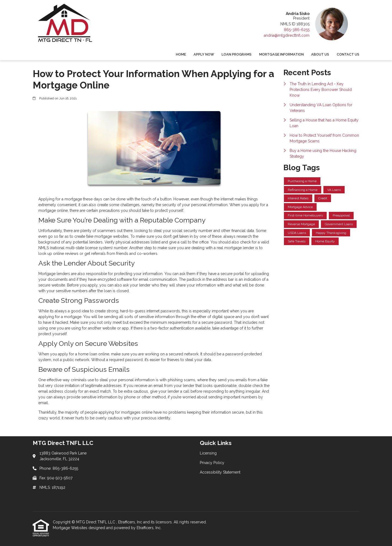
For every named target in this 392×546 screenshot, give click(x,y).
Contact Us (348, 54)
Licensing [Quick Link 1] (208, 453)
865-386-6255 (297, 30)
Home (181, 54)
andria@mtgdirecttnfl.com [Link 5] (287, 35)
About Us (320, 54)
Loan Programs (237, 54)
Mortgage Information (281, 54)
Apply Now (204, 54)
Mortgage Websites (71, 528)
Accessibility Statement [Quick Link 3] (220, 472)
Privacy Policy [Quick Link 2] (212, 463)
